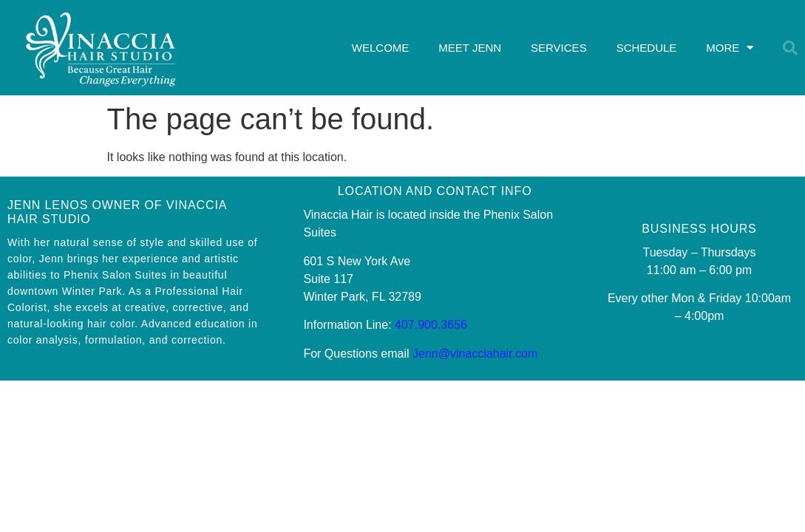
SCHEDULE (647, 48)
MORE (730, 48)
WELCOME (381, 48)
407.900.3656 (431, 325)
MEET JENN (470, 48)
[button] (790, 48)
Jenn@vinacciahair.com (475, 354)
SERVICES (559, 48)
